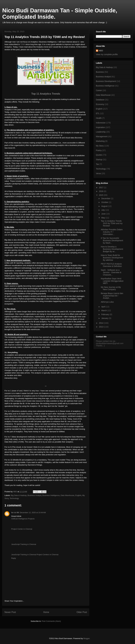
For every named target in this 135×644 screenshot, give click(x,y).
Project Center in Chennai (22, 529)
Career (99, 90)
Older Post (82, 612)
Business (100, 72)
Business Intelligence (51, 495)
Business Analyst (34, 495)
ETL (98, 113)
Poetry (99, 150)
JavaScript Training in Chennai (24, 544)
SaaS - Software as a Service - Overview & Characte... (111, 272)
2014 (101, 323)
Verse (98, 173)
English (78, 495)
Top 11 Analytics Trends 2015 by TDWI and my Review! (112, 223)
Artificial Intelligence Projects (23, 519)
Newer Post (10, 612)
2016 (101, 191)
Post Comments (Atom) (51, 621)
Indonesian (101, 123)
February (105, 314)
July (103, 210)
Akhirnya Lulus (107, 302)
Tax (97, 164)
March (104, 310)
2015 (101, 195)
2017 (101, 187)
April (103, 307)
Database (100, 100)
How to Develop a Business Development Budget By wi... (112, 249)
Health (99, 118)
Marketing (100, 141)
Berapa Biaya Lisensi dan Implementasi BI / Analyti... (112, 296)
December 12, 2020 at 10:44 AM (33, 513)
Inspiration (100, 127)
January (105, 318)
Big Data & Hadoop (19, 495)
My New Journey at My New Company (111, 288)
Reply (14, 558)
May (103, 218)
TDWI (23, 44)
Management (102, 136)
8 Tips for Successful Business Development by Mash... (112, 240)
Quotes (99, 155)
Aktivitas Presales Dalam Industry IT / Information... (112, 232)
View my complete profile (107, 54)
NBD (101, 51)
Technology (14, 498)
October (105, 202)
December (106, 198)
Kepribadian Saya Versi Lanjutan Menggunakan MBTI (112, 281)
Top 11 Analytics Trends (46, 94)
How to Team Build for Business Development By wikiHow (112, 258)
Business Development (106, 81)
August (105, 206)
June (104, 214)
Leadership (101, 132)
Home (46, 612)
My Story (100, 146)
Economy (100, 104)
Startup (99, 160)
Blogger (86, 638)
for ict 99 (15, 513)
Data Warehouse (67, 495)
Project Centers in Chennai (47, 555)
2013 (101, 327)
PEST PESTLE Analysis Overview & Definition (111, 265)
